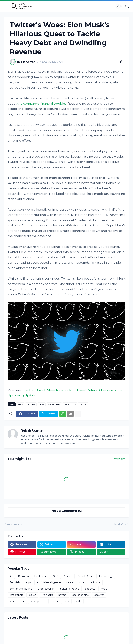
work (66, 601)
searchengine (81, 595)
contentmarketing (21, 589)
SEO (56, 576)
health (104, 589)
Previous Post (15, 524)
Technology (70, 404)
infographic (17, 595)
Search (68, 576)
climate (96, 582)
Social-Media (54, 404)
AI (11, 576)
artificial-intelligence (49, 582)
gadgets (90, 589)
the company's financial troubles (42, 104)
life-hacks (47, 595)
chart (83, 582)
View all (119, 459)
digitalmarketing (69, 589)
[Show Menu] (6, 6)
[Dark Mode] (119, 6)
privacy (63, 595)
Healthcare (41, 576)
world (78, 601)
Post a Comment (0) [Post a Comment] (66, 511)
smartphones (38, 601)
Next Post (120, 524)
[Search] (127, 6)
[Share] (120, 62)
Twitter (83, 404)
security (99, 595)
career (70, 582)
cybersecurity (46, 589)
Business (31, 404)
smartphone (17, 601)
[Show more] (78, 414)
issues (32, 595)
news (42, 404)
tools (55, 601)
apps (20, 404)
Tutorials (15, 582)
